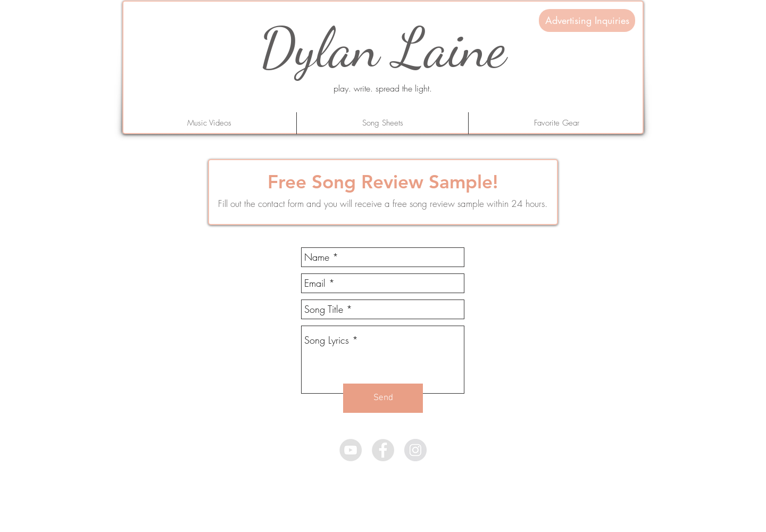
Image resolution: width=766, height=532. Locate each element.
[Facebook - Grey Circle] (383, 450)
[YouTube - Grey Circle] (351, 450)
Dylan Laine (383, 48)
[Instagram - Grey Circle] (415, 450)
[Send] (383, 398)
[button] (556, 123)
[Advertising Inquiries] (587, 20)
